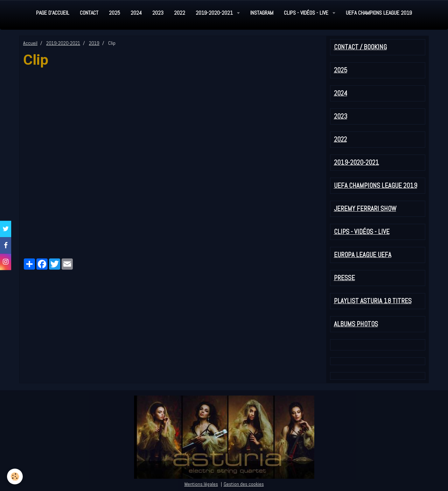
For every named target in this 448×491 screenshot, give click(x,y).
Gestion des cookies (244, 484)
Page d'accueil (53, 13)
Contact (89, 13)
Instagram (262, 13)
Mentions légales (201, 484)
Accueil (30, 43)
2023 (158, 13)
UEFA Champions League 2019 (379, 13)
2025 (114, 13)
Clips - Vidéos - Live (307, 13)
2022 (180, 13)
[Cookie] (15, 476)
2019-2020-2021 (215, 13)
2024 (136, 13)
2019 (94, 43)
